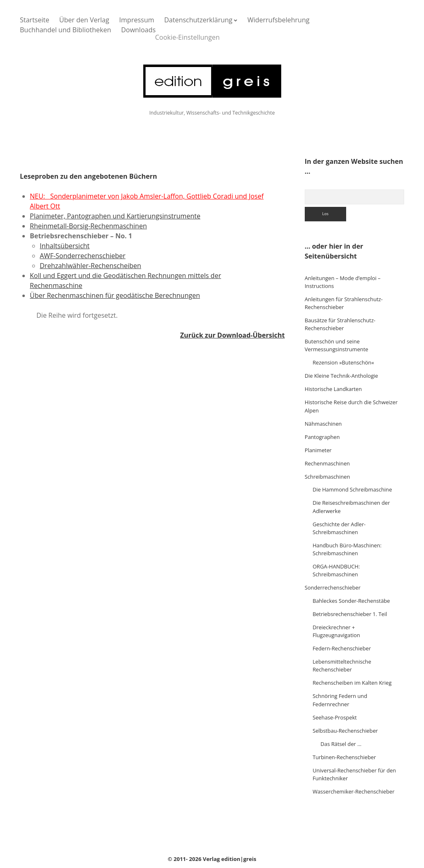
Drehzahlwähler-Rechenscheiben (90, 266)
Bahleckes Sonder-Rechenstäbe (351, 601)
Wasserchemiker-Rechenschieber (354, 791)
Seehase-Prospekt (335, 717)
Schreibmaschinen (328, 477)
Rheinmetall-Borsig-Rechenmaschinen (88, 226)
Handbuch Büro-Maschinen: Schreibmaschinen (347, 549)
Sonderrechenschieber (333, 587)
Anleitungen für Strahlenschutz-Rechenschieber (344, 303)
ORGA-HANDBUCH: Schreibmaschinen (336, 570)
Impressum (137, 20)
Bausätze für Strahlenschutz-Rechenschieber (340, 324)
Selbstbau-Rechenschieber (345, 731)
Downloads (138, 30)
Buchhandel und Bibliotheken (65, 30)
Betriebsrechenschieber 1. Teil (350, 614)
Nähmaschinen (323, 424)
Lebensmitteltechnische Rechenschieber (342, 665)
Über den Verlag (84, 20)
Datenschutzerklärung (198, 20)
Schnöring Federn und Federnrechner (340, 700)
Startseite (35, 20)
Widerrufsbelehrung (278, 20)
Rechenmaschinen (327, 463)
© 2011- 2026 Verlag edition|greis (212, 859)
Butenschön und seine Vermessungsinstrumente (336, 345)
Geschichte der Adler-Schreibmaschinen (339, 528)
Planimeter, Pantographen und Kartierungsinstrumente (115, 216)
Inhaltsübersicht (65, 246)
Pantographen (322, 437)
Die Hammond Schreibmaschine (352, 489)
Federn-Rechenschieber (342, 648)
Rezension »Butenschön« (343, 362)
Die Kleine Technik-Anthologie (341, 376)
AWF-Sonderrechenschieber (83, 256)
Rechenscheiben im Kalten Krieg (352, 683)
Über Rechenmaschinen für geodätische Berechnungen (115, 295)
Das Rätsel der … (341, 744)
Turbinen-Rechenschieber (344, 757)
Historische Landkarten (333, 389)
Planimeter (318, 450)
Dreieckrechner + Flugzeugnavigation (336, 631)
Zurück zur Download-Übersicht (232, 335)
